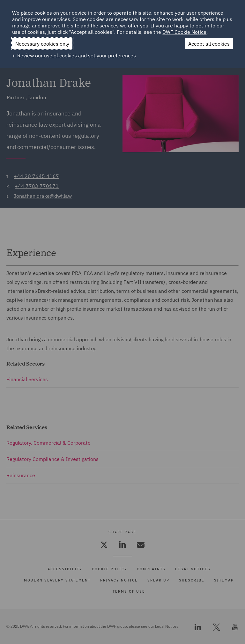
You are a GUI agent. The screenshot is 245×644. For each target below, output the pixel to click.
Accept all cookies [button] (209, 44)
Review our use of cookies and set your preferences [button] (77, 56)
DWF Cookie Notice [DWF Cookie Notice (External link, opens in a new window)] (184, 32)
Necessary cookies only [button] (42, 44)
